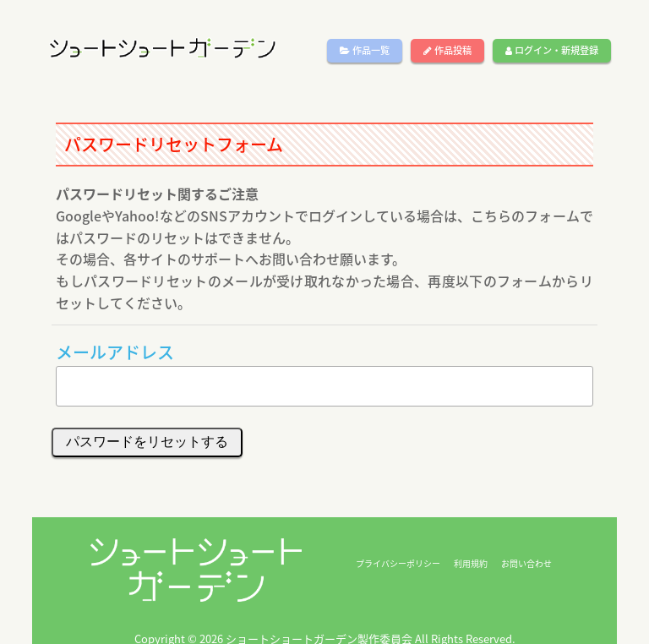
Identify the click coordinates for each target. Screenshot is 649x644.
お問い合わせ (526, 563)
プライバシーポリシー (398, 563)
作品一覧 (365, 50)
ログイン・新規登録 (552, 50)
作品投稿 (447, 50)
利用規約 (471, 563)
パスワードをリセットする (147, 442)
